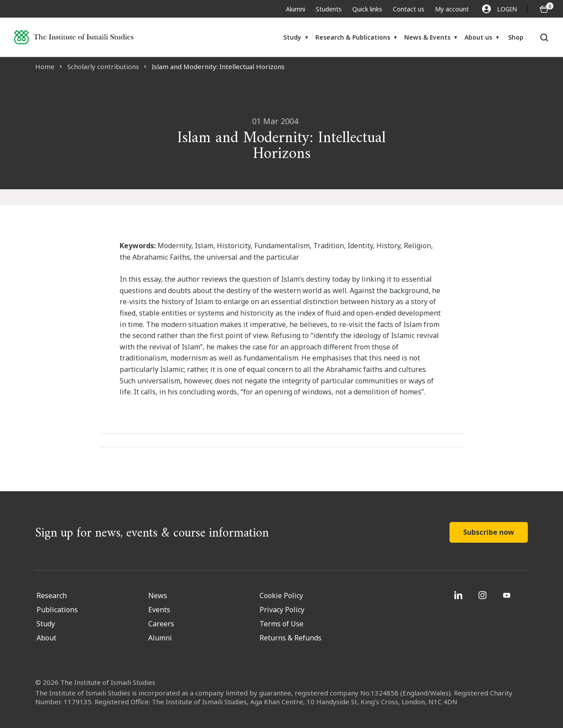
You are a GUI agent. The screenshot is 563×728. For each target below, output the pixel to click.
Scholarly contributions (103, 66)
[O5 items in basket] (544, 9)
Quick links (367, 9)
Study (292, 37)
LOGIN (499, 9)
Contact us (409, 9)
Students (329, 9)
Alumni (296, 9)
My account (452, 9)
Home (45, 66)
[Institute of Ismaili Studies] (74, 37)
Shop (516, 37)
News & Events (427, 37)
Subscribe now (489, 532)
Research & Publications (353, 37)
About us (478, 37)
